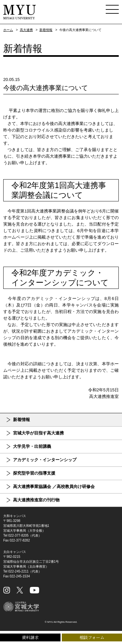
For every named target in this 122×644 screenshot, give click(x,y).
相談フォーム (92, 637)
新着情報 (46, 30)
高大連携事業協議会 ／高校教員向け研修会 (54, 487)
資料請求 (30, 637)
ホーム (8, 30)
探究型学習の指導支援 (34, 473)
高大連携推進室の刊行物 (36, 500)
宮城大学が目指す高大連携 (38, 433)
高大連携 (26, 30)
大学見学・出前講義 (32, 446)
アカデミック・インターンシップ (45, 460)
